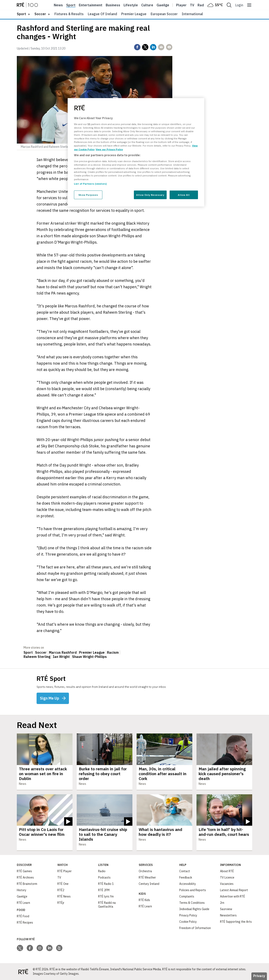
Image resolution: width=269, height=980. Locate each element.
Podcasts (104, 877)
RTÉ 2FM (104, 890)
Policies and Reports (193, 890)
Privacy (259, 976)
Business (113, 5)
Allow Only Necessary (150, 195)
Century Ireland (149, 884)
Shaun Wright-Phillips (89, 657)
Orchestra (145, 871)
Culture (147, 5)
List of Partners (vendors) (90, 184)
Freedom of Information (195, 928)
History (22, 890)
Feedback (186, 877)
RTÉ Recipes (25, 923)
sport (21, 14)
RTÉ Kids (144, 900)
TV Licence (227, 877)
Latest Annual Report (234, 890)
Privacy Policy (188, 915)
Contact (185, 871)
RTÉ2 (61, 890)
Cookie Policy (188, 922)
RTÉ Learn (23, 903)
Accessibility (188, 884)
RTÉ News (64, 896)
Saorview (226, 909)
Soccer (40, 14)
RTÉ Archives (25, 877)
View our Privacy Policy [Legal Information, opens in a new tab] (109, 149)
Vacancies (227, 884)
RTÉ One (63, 884)
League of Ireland (102, 14)
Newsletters (228, 915)
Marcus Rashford (63, 652)
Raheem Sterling (37, 657)
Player (181, 5)
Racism (113, 652)
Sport (71, 5)
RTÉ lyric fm (106, 896)
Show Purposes (88, 195)
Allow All (184, 195)
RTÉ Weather (147, 877)
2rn (222, 903)
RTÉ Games (24, 871)
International (192, 14)
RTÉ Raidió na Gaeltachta (107, 905)
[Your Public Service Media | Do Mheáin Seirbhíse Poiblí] (23, 972)
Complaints (187, 896)
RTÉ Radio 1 (106, 884)
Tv (192, 5)
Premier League (134, 14)
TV (59, 877)
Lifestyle (131, 5)
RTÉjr (61, 903)
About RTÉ (227, 871)
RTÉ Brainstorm (27, 884)
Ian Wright (61, 657)
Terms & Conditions (192, 903)
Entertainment (91, 5)
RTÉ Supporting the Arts (236, 922)
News (58, 5)
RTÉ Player (65, 871)
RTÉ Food (23, 916)
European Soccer (164, 14)
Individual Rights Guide (194, 909)
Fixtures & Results (69, 14)
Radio (202, 5)
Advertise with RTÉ (233, 896)
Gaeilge (163, 5)
